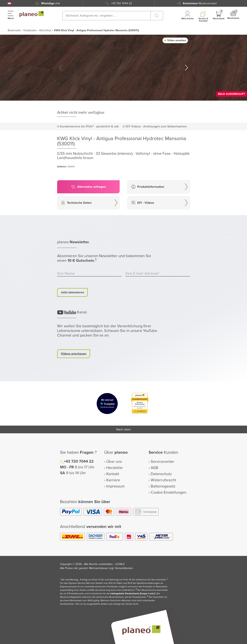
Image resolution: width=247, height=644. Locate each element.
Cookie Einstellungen (169, 492)
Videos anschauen (74, 354)
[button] (9, 3)
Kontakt (113, 474)
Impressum (115, 486)
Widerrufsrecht (163, 480)
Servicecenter (162, 462)
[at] (9, 3)
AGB (154, 468)
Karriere (113, 480)
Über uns (114, 462)
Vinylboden (30, 30)
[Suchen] (157, 16)
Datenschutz (161, 474)
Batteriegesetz (163, 486)
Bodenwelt (14, 30)
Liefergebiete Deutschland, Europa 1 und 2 (133, 594)
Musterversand (200, 3)
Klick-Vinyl (45, 30)
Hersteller (115, 468)
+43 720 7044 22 (121, 3)
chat (50, 3)
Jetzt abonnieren (72, 292)
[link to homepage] (32, 14)
